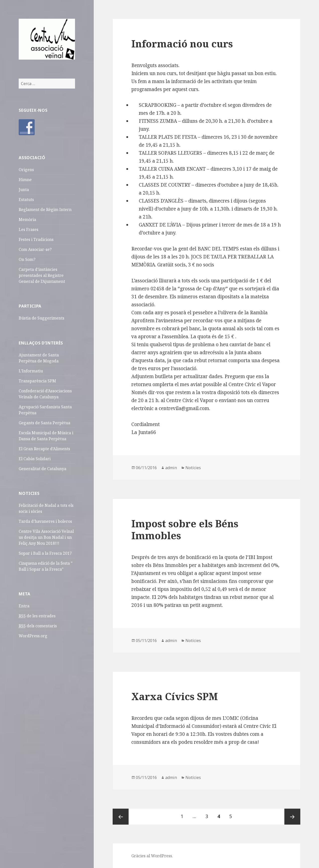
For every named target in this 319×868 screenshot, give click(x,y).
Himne (25, 180)
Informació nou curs (182, 44)
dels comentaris (38, 626)
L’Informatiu (31, 371)
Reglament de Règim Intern (45, 210)
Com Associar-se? (35, 249)
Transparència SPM (37, 381)
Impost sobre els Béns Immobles (185, 529)
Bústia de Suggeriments (41, 318)
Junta (24, 190)
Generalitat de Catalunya (42, 469)
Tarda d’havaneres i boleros (45, 521)
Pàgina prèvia (121, 817)
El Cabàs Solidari (35, 459)
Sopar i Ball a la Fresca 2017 (45, 553)
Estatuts (26, 200)
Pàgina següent (292, 817)
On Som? (27, 259)
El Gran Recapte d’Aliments (44, 449)
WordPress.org (33, 636)
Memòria (27, 219)
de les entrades (37, 616)
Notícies (193, 468)
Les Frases (29, 229)
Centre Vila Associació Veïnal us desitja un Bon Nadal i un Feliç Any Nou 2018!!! (46, 537)
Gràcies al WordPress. (152, 856)
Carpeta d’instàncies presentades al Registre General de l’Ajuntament (42, 275)
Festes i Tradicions (36, 239)
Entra (24, 606)
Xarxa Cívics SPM (175, 696)
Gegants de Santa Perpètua (44, 423)
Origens (26, 170)
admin (171, 468)
